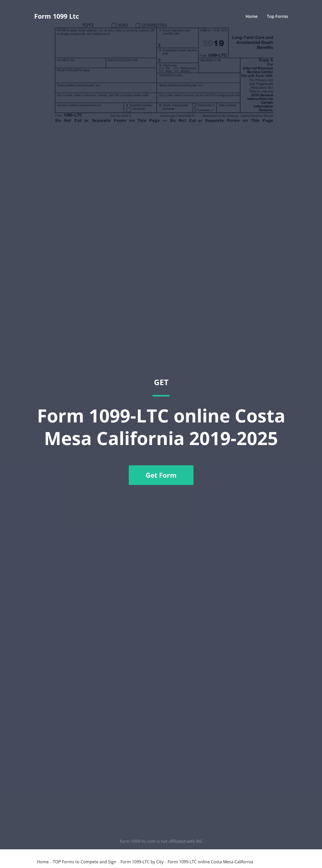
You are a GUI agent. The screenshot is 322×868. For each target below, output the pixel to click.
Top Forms (277, 16)
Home (252, 16)
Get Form (161, 475)
